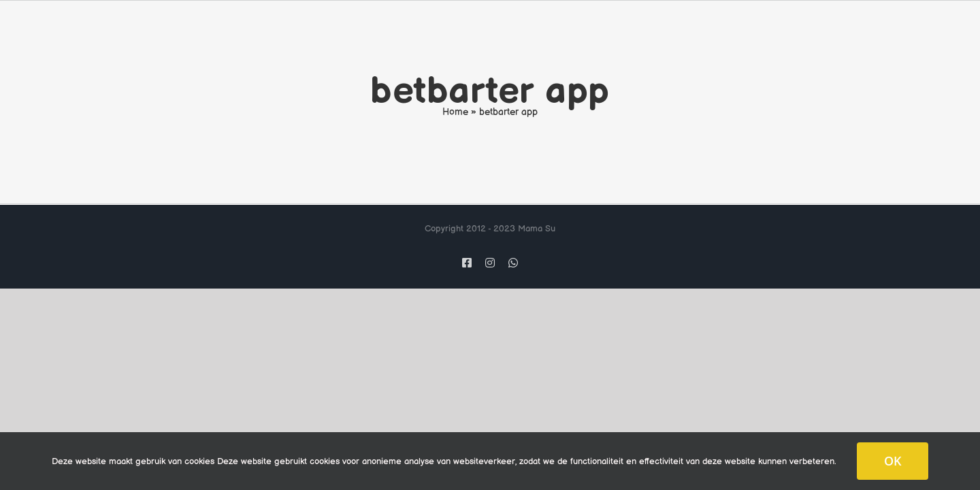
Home (455, 112)
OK (893, 461)
